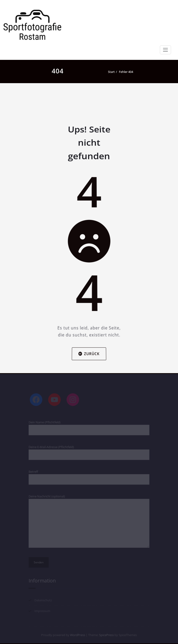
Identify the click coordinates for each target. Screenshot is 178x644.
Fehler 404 (126, 72)
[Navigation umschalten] (165, 50)
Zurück (89, 347)
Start (111, 72)
